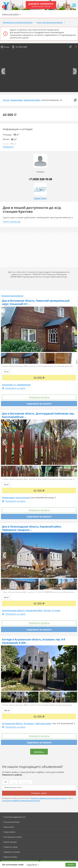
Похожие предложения (12, 296)
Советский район (43, 723)
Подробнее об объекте (39, 404)
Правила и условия (12, 852)
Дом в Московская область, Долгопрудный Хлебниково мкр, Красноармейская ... (38, 415)
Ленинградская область (13, 610)
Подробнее (32, 865)
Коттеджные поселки (13, 837)
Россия (6, 100)
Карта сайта (9, 827)
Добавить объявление (41, 5)
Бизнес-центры (10, 842)
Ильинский (7, 385)
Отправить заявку (39, 793)
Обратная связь (11, 857)
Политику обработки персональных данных (49, 798)
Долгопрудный (22, 498)
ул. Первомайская (22, 385)
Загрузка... (39, 752)
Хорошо (71, 865)
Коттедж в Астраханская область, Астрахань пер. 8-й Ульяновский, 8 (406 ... (33, 641)
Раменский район (32, 100)
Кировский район (34, 610)
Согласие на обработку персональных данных (21, 801)
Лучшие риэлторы (12, 822)
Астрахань (29, 723)
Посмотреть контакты (39, 397)
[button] (75, 71)
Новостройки (10, 832)
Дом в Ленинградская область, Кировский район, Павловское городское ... (32, 528)
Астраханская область (12, 723)
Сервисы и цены (11, 847)
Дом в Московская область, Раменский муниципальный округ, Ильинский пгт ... (36, 302)
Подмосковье (16, 100)
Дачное (47, 610)
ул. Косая (56, 610)
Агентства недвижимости (15, 817)
